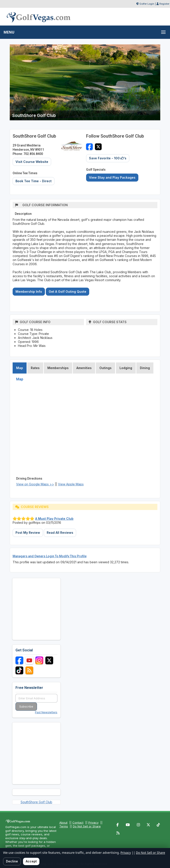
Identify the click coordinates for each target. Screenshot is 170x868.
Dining (145, 368)
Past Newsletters (46, 712)
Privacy (93, 823)
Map (20, 368)
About (63, 823)
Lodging (126, 368)
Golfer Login (147, 4)
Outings (105, 368)
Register (164, 4)
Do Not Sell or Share (87, 826)
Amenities (84, 368)
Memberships (58, 368)
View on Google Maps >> (35, 484)
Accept (31, 861)
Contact (78, 823)
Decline (12, 861)
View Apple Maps (71, 484)
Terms (64, 826)
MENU (9, 32)
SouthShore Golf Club (36, 802)
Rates (35, 368)
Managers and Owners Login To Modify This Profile (50, 556)
